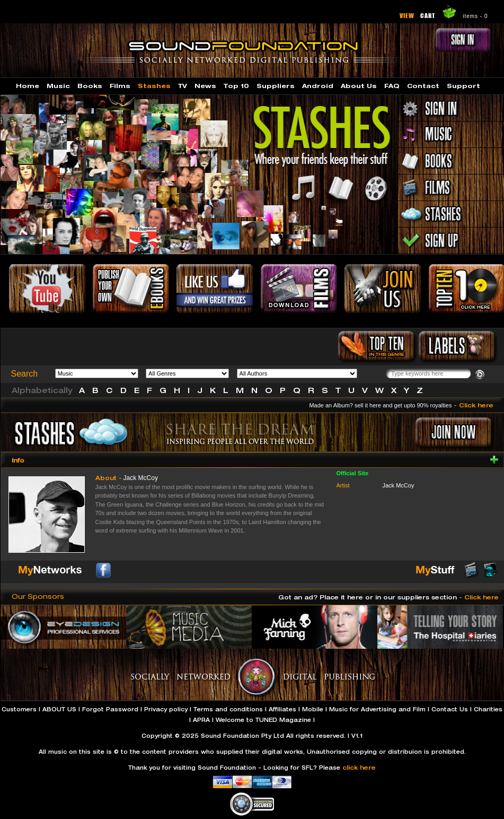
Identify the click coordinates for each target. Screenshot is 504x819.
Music (58, 86)
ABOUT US (59, 709)
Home (28, 86)
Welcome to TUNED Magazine (263, 720)
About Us (359, 86)
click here (359, 767)
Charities (488, 709)
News (205, 86)
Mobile (313, 709)
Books (90, 86)
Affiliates (282, 709)
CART (428, 15)
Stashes (154, 86)
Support (463, 86)
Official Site (353, 473)
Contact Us (450, 709)
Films (120, 86)
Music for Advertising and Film (377, 709)
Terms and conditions (228, 709)
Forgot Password (110, 709)
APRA (201, 720)
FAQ (392, 86)
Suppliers (276, 86)
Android (318, 86)
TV (183, 86)
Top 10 (236, 86)
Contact (423, 86)
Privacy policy (166, 709)
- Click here (474, 405)
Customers (19, 709)
